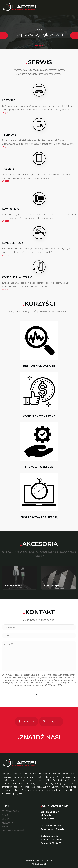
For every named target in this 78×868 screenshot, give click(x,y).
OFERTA (6, 819)
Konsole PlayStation (18, 277)
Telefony (9, 135)
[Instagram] (51, 721)
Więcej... (6, 113)
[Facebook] (26, 721)
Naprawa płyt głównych (39, 34)
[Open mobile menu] (74, 7)
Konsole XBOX (13, 243)
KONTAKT (6, 827)
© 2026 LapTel (39, 864)
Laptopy (8, 100)
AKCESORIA (7, 823)
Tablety (8, 169)
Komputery (11, 209)
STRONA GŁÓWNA (10, 811)
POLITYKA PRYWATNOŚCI (14, 831)
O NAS (5, 815)
